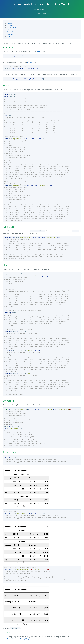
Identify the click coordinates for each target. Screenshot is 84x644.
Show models (11, 34)
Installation (10, 23)
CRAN (39, 51)
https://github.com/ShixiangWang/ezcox (20, 639)
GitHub (30, 62)
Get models (11, 32)
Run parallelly (11, 28)
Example (10, 25)
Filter (8, 30)
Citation (9, 36)
